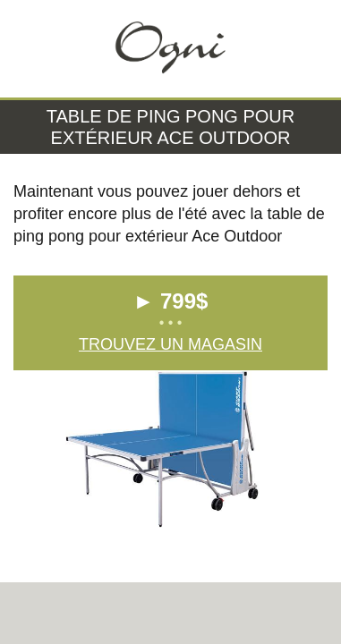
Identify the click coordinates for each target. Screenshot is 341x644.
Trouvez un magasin (170, 344)
